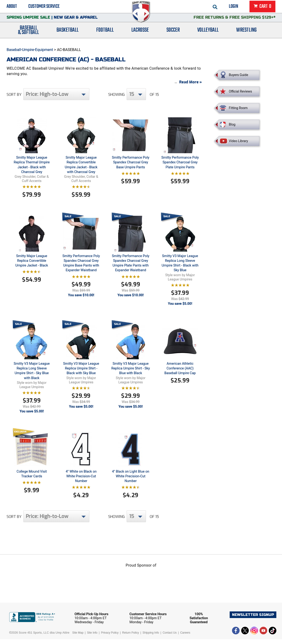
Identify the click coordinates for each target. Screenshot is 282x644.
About (12, 7)
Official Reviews (241, 91)
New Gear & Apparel (76, 20)
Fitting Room (238, 108)
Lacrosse (140, 34)
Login (234, 7)
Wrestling (246, 34)
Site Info (92, 637)
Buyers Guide (239, 75)
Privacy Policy (110, 637)
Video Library (238, 141)
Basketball (68, 34)
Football (105, 34)
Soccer (173, 34)
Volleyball (208, 34)
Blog (232, 124)
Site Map (78, 637)
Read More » (191, 87)
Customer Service (44, 7)
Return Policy (131, 637)
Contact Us (170, 637)
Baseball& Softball (28, 34)
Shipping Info (151, 637)
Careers (185, 637)
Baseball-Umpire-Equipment (30, 50)
